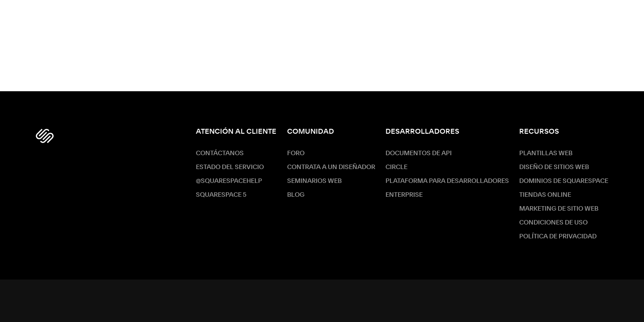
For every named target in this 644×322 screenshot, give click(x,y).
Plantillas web (546, 153)
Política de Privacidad (558, 237)
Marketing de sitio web (559, 209)
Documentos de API (419, 153)
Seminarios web (314, 181)
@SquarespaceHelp (229, 181)
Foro (296, 153)
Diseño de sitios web (554, 167)
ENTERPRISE (404, 195)
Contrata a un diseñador (331, 167)
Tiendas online (545, 195)
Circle (396, 167)
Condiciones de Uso (553, 223)
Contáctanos (220, 153)
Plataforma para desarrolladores (447, 181)
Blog (296, 195)
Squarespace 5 (221, 195)
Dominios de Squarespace (564, 181)
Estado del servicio (230, 167)
